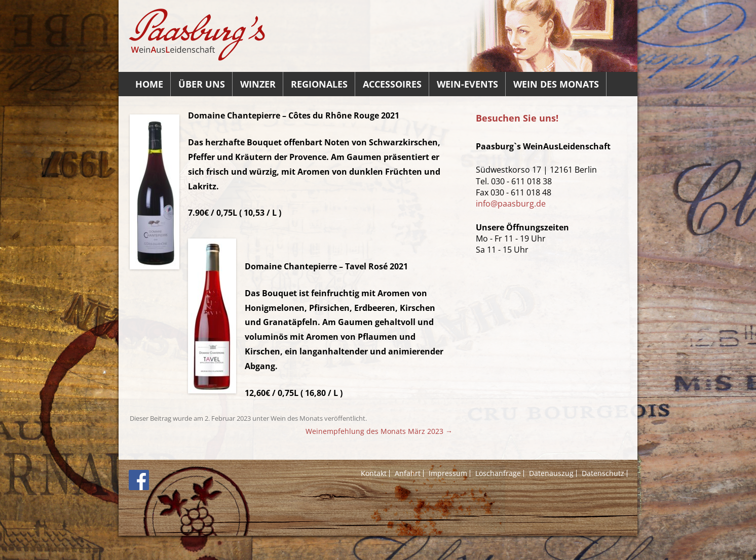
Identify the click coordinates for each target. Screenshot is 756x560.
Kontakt (374, 473)
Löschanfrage (498, 473)
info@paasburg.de (511, 204)
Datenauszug (551, 473)
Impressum (448, 473)
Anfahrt (408, 473)
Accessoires (392, 84)
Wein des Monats (556, 84)
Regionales (319, 84)
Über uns (202, 84)
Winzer (258, 84)
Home (149, 84)
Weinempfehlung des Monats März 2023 (379, 431)
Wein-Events (467, 84)
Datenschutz (603, 473)
